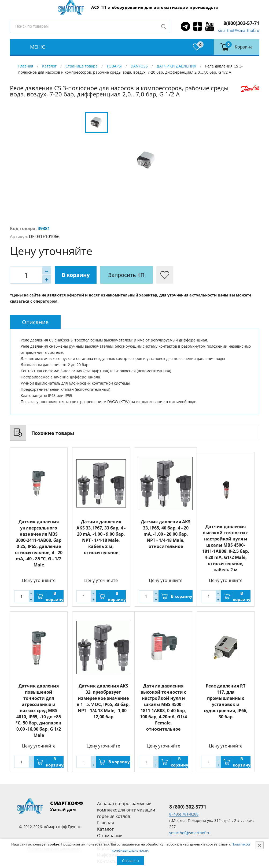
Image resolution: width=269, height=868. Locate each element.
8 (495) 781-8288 (184, 814)
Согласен (130, 861)
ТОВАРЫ (114, 66)
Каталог (49, 66)
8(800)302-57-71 (241, 23)
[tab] (35, 322)
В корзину (76, 275)
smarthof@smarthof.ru (239, 30)
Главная (26, 66)
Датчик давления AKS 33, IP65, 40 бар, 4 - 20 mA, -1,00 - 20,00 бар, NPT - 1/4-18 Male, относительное (166, 534)
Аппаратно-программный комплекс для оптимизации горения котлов (126, 810)
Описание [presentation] (35, 322)
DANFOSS (139, 66)
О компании (110, 836)
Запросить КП (126, 275)
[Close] (260, 845)
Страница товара (82, 66)
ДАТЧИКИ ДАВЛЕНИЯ (176, 66)
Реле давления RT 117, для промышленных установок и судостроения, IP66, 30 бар (226, 701)
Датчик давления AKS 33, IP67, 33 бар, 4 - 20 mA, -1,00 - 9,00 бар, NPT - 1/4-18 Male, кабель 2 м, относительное (101, 537)
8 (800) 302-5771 (188, 807)
